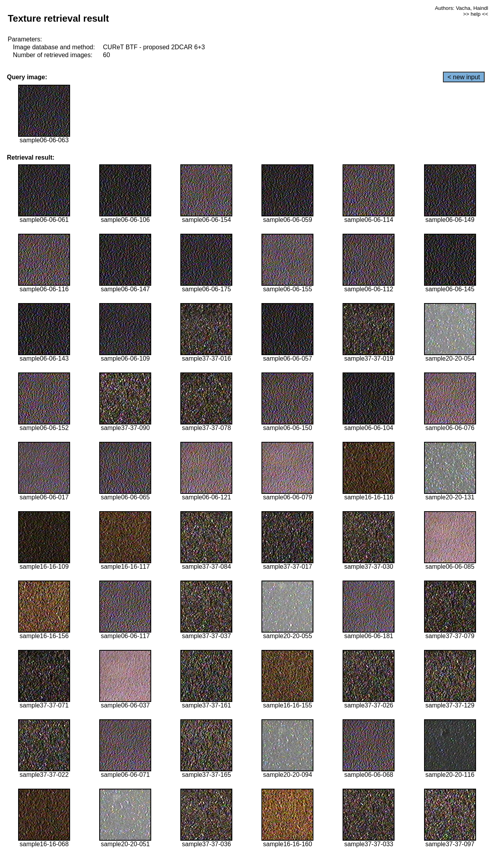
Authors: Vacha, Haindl (461, 8)
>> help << (476, 14)
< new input (464, 77)
